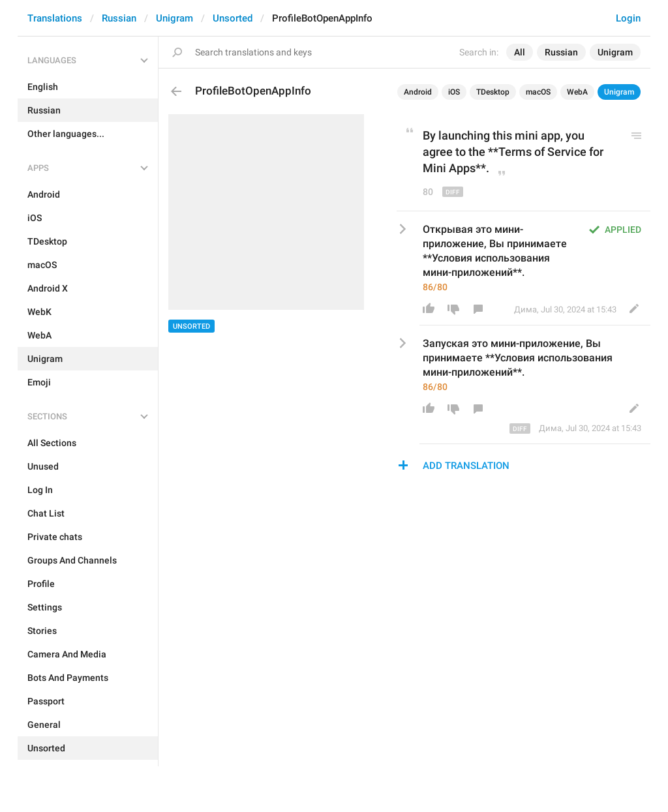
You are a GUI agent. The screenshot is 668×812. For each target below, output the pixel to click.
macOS (538, 92)
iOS (454, 92)
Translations (55, 18)
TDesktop (493, 92)
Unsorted (233, 18)
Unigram (175, 18)
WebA (577, 92)
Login (628, 18)
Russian (119, 18)
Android (418, 92)
